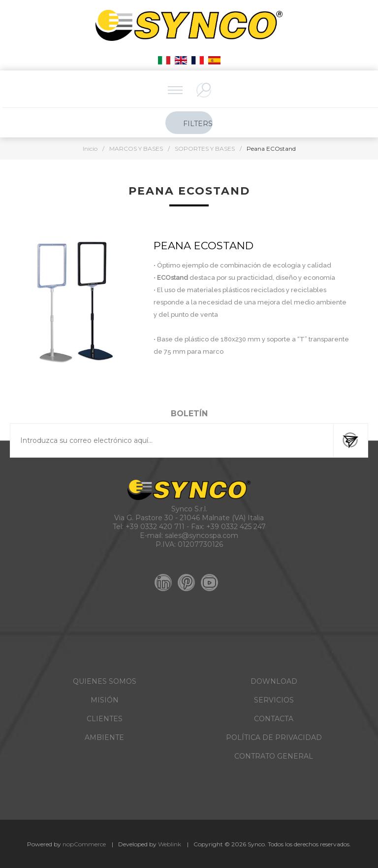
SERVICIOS (274, 700)
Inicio (90, 149)
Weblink (170, 844)
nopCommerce (84, 844)
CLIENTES (105, 719)
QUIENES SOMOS (105, 681)
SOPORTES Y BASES (205, 149)
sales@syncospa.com (202, 535)
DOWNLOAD (274, 681)
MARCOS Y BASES (136, 149)
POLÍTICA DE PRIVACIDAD (274, 737)
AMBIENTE (104, 737)
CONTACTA (274, 719)
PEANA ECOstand (204, 246)
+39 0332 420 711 (155, 527)
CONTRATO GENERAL (274, 756)
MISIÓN (105, 700)
